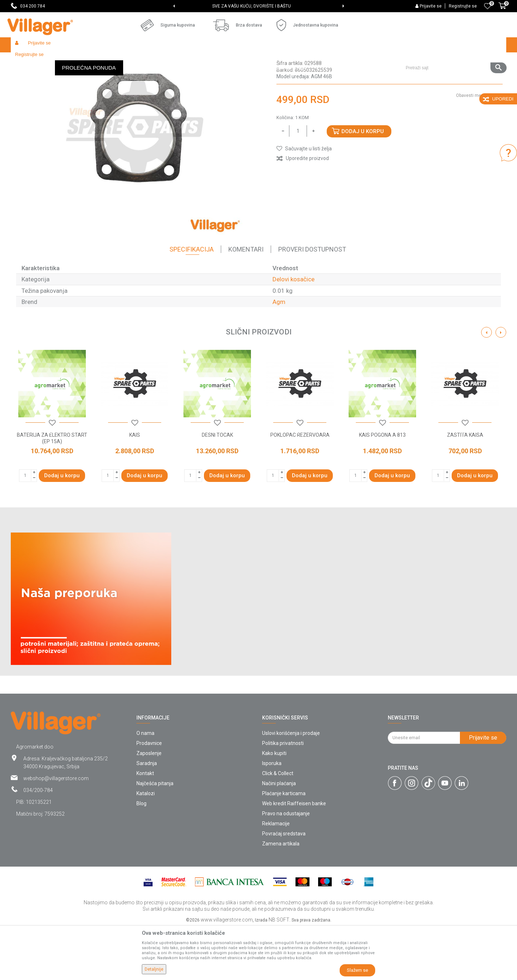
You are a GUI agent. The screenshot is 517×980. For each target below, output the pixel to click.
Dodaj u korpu (363, 184)
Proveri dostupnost (312, 302)
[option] (259, 6)
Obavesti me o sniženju (479, 148)
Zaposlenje (149, 806)
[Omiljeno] (488, 6)
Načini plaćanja (279, 836)
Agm (279, 354)
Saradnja (147, 816)
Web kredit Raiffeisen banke (294, 856)
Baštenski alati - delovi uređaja (157, 60)
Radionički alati (105, 60)
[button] (453, 45)
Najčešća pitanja (155, 836)
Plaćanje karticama (284, 846)
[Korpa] (502, 10)
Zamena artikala (281, 896)
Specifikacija (192, 302)
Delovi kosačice (211, 60)
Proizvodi (53, 60)
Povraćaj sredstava (284, 886)
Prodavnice (149, 796)
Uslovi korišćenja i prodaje (291, 786)
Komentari (246, 302)
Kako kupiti (274, 806)
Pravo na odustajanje (286, 866)
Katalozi (146, 846)
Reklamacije (276, 876)
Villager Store (25, 60)
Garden (76, 60)
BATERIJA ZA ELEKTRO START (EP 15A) (52, 491)
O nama (145, 786)
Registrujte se (463, 6)
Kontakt (145, 826)
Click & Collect (278, 826)
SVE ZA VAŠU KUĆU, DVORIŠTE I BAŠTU (258, 6)
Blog (141, 856)
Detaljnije (154, 969)
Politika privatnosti (283, 796)
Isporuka (272, 816)
